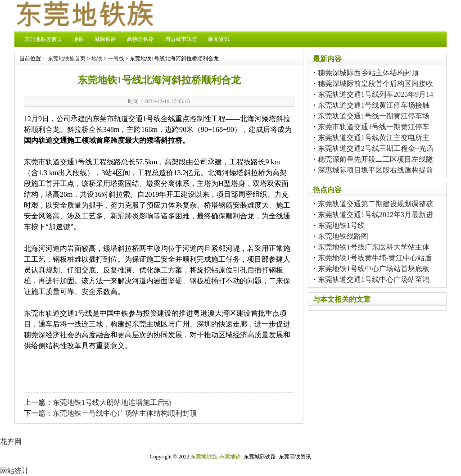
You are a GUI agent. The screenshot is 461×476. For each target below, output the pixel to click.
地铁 (78, 39)
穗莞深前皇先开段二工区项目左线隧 (375, 159)
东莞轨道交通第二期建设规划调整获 (375, 204)
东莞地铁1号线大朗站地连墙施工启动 (112, 402)
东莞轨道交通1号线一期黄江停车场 (374, 116)
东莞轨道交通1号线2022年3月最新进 (375, 215)
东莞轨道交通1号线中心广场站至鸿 (374, 279)
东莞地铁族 (204, 457)
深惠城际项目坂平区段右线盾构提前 (375, 170)
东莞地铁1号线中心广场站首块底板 (374, 269)
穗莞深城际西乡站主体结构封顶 (368, 73)
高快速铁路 (140, 39)
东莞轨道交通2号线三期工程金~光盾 (376, 148)
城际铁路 (105, 39)
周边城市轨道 (181, 39)
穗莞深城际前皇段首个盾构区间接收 (375, 84)
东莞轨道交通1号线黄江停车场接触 (374, 105)
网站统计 (14, 471)
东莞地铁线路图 (343, 236)
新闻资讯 (219, 39)
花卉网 (11, 442)
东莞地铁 (230, 457)
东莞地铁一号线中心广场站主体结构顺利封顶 (125, 413)
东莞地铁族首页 (43, 39)
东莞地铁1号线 (341, 225)
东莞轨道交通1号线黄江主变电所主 (374, 138)
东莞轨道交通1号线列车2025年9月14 (375, 94)
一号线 (116, 59)
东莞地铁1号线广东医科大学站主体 (374, 247)
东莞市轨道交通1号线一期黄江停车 (374, 127)
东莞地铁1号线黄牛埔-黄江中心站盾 (375, 258)
